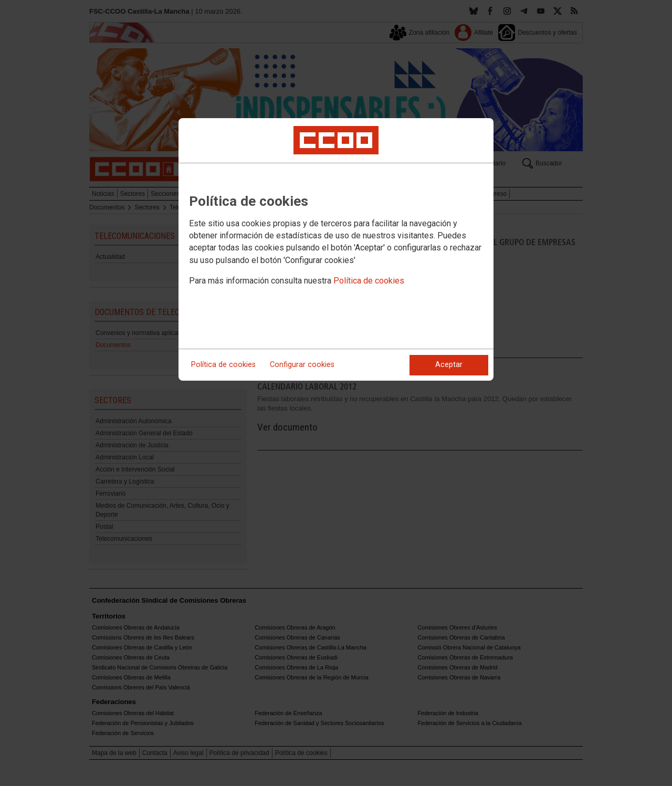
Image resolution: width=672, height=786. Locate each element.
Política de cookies (369, 281)
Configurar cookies (302, 365)
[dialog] (336, 249)
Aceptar (449, 365)
